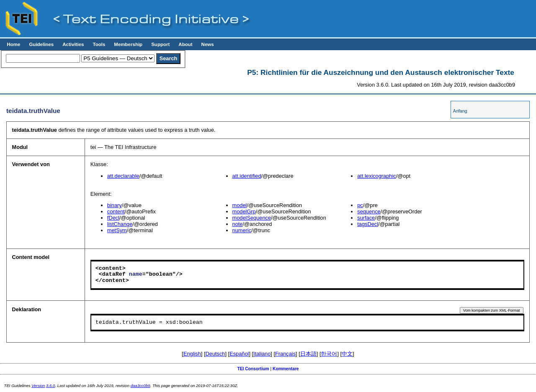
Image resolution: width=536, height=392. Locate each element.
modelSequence (252, 218)
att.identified (247, 176)
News (208, 44)
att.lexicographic (376, 176)
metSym (117, 230)
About (185, 44)
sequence (369, 211)
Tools (99, 44)
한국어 (329, 354)
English (192, 354)
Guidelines (41, 44)
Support (160, 44)
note (238, 224)
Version (38, 386)
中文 (347, 354)
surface (366, 218)
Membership (128, 44)
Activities (73, 44)
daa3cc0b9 (140, 386)
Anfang (460, 111)
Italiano (262, 354)
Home (13, 44)
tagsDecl (368, 224)
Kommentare (286, 369)
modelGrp (244, 211)
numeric (242, 230)
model (240, 205)
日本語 (308, 354)
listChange (120, 224)
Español (239, 354)
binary (115, 205)
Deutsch (215, 354)
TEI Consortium (253, 369)
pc (360, 205)
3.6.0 (50, 386)
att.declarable (123, 176)
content (116, 211)
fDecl (113, 218)
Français (285, 354)
